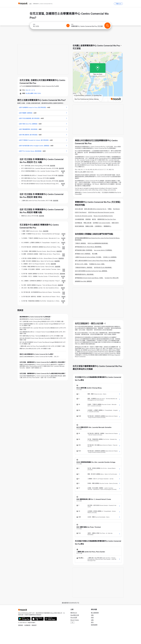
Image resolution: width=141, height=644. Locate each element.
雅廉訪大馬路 (89, 226)
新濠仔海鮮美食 (79, 226)
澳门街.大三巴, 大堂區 (81, 264)
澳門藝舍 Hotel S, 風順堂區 (83, 254)
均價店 (110, 209)
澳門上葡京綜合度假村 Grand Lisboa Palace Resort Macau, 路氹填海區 (95, 261)
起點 (34, 24)
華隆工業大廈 (87, 223)
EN (72, 623)
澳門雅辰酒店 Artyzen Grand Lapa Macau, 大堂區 (89, 278)
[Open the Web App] (51, 619)
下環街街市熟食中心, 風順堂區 (84, 267)
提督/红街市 (115, 223)
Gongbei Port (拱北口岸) (112, 278)
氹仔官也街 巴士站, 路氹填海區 (103, 267)
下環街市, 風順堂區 (81, 243)
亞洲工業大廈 (79, 209)
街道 (92, 618)
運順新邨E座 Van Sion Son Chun (107, 219)
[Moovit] (23, 4)
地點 (92, 615)
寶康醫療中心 (107, 226)
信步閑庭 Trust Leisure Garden (101, 223)
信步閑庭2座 (78, 223)
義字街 (94, 219)
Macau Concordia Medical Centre (103, 216)
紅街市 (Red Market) (81, 212)
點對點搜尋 (94, 625)
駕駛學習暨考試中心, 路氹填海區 (84, 274)
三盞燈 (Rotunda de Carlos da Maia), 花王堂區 (88, 257)
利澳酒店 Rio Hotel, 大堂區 (97, 264)
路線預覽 (53, 166)
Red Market (116, 209)
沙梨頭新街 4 (98, 226)
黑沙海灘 (95, 254)
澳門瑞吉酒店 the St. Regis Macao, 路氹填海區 (88, 247)
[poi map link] (98, 77)
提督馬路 (88, 219)
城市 (92, 622)
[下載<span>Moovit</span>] (118, 4)
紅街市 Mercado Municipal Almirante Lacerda (101, 212)
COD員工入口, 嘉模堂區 (110, 257)
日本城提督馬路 (79, 219)
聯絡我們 (34, 625)
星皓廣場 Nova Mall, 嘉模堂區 (83, 281)
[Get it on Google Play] (24, 619)
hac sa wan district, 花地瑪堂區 (103, 250)
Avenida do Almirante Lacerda (84, 216)
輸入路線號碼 (95, 613)
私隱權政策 (27, 625)
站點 (92, 620)
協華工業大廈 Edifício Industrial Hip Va (95, 209)
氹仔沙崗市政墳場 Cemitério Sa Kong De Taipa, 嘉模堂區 (91, 271)
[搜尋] (107, 26)
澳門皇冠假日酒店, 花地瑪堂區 (84, 250)
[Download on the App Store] (38, 619)
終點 (72, 24)
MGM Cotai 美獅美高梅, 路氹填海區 (98, 243)
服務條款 (21, 625)
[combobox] (49, 26)
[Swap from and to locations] (68, 26)
